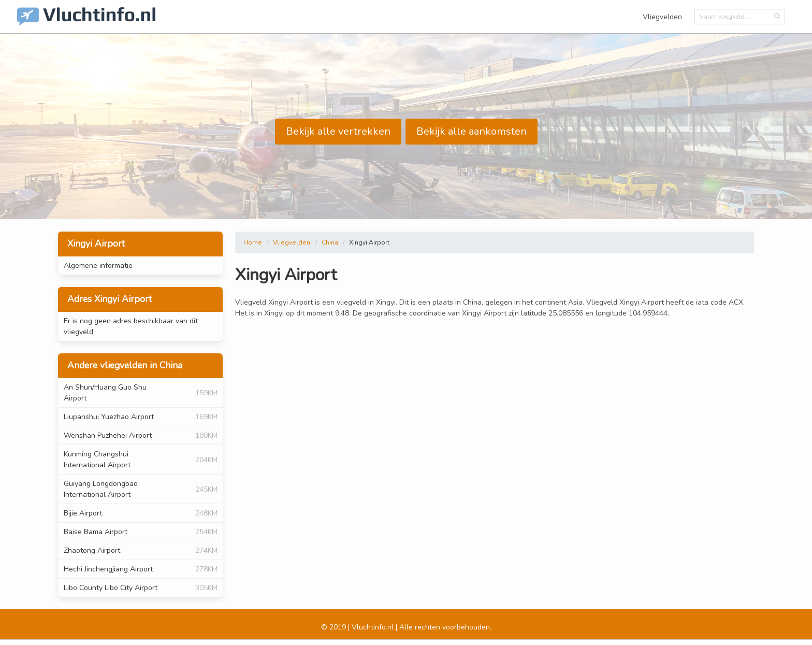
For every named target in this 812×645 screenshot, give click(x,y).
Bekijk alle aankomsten (472, 131)
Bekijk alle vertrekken (338, 131)
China (330, 242)
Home (253, 242)
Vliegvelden (662, 17)
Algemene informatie (98, 266)
